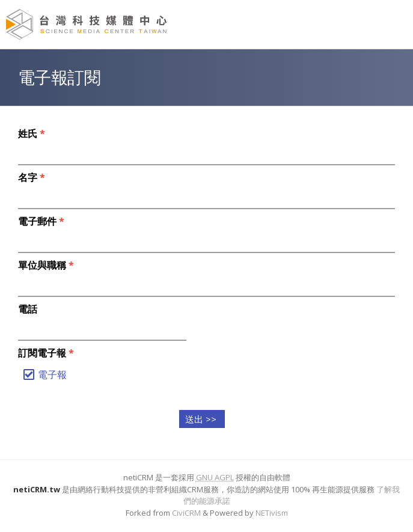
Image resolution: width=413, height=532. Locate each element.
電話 (28, 309)
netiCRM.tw (37, 489)
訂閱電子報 (46, 353)
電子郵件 (41, 221)
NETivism (272, 513)
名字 (32, 177)
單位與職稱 (46, 265)
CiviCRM (186, 513)
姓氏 (32, 133)
